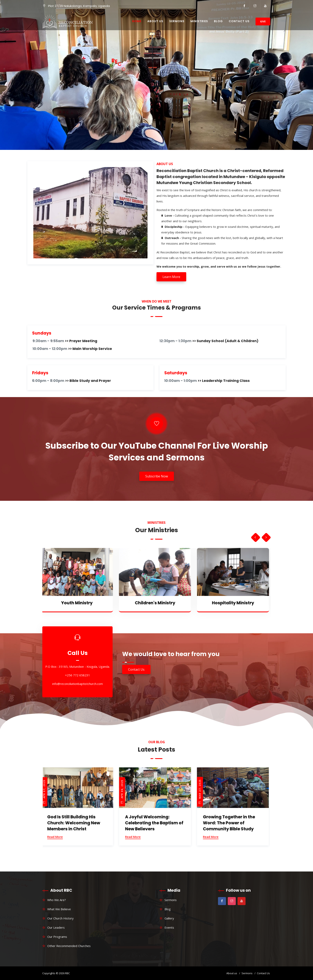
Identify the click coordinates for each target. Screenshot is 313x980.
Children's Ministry (156, 603)
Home (137, 21)
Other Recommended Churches (69, 946)
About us (232, 973)
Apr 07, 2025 (46, 792)
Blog (218, 21)
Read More (56, 837)
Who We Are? (57, 900)
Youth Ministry (78, 603)
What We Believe (59, 909)
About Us (155, 21)
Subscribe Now (157, 476)
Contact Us (239, 21)
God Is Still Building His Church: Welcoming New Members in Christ (75, 823)
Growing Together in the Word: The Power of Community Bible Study (230, 823)
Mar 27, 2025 (201, 791)
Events (169, 927)
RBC (67, 973)
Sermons (177, 21)
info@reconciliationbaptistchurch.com (78, 684)
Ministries (199, 21)
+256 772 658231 (78, 675)
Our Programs (57, 937)
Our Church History (60, 918)
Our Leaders (56, 927)
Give (263, 21)
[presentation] (255, 537)
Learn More (171, 277)
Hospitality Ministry (234, 603)
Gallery (169, 918)
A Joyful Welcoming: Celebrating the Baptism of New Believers (156, 823)
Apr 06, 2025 (123, 792)
